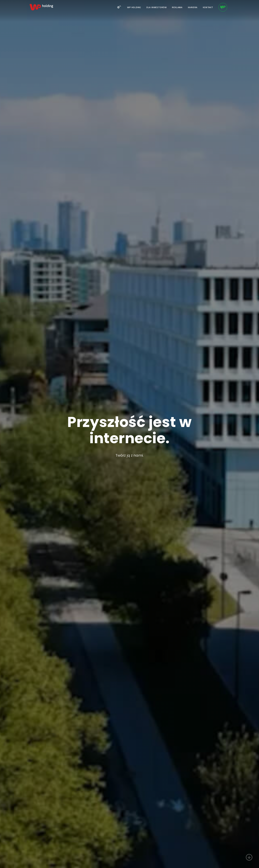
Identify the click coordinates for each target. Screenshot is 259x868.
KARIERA (193, 8)
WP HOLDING (134, 8)
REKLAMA (177, 8)
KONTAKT (208, 8)
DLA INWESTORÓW (156, 8)
